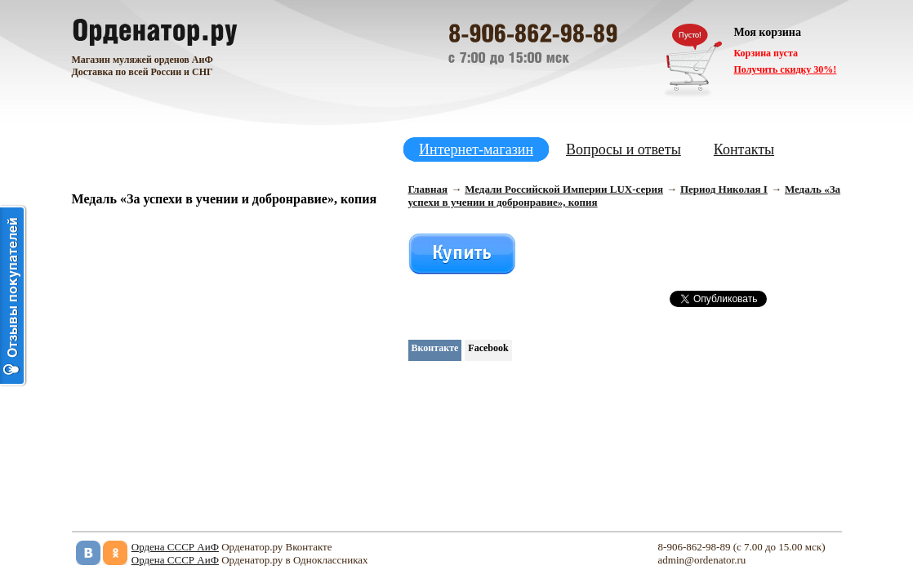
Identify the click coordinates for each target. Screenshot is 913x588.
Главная (428, 189)
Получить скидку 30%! (786, 69)
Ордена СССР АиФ (175, 547)
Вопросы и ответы (624, 149)
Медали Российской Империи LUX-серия (564, 189)
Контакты (744, 149)
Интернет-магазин (476, 149)
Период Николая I (724, 189)
